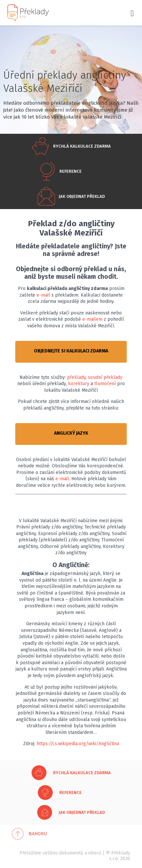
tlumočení (105, 384)
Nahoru (38, 834)
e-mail (43, 295)
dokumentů (71, 853)
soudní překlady (105, 377)
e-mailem (92, 319)
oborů (95, 853)
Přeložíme (30, 853)
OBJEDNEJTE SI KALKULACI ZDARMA (71, 351)
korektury (79, 384)
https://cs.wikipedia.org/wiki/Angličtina (78, 744)
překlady (76, 377)
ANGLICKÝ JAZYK (71, 433)
